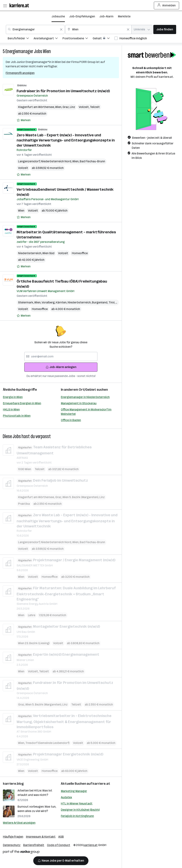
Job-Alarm (106, 16)
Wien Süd (48, 253)
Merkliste (124, 16)
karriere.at (101, 784)
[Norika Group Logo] (21, 853)
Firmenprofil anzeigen (20, 73)
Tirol (113, 302)
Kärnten (62, 302)
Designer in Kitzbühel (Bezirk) (80, 810)
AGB (61, 837)
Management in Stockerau (79, 403)
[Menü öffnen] (5, 5)
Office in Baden (71, 420)
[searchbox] (61, 356)
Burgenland (100, 302)
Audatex (66, 797)
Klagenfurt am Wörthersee (37, 107)
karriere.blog (13, 784)
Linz (72, 107)
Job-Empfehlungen (82, 16)
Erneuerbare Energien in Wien (22, 403)
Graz (66, 107)
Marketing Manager (74, 791)
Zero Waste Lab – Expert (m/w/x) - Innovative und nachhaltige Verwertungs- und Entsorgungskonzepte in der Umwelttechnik (66, 140)
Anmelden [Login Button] (167, 5)
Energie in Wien (13, 397)
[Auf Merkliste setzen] (24, 120)
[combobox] (35, 29)
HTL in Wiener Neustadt (77, 803)
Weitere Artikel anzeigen (19, 823)
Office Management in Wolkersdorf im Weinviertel (86, 412)
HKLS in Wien (11, 409)
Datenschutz (12, 845)
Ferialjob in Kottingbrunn (77, 816)
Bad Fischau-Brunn (92, 161)
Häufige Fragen (13, 837)
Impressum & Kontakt (41, 837)
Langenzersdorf (29, 161)
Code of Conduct (59, 845)
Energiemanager (19, 51)
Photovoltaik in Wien (17, 416)
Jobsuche (58, 16)
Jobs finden (165, 29)
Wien (47, 51)
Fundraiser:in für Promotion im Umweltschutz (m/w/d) (63, 91)
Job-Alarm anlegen (61, 367)
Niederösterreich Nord (57, 161)
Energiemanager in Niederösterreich (85, 397)
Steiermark (26, 302)
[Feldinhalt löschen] (61, 29)
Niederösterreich (30, 253)
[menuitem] (21, 39)
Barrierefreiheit (34, 845)
